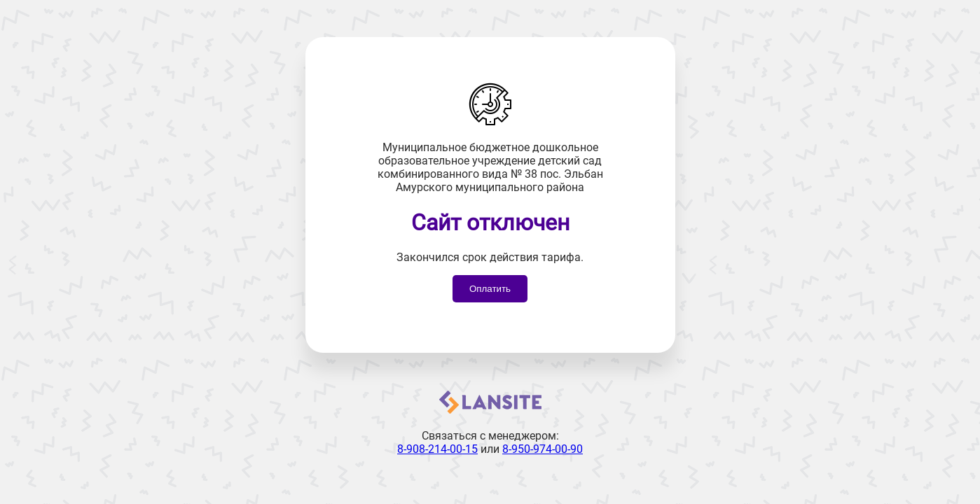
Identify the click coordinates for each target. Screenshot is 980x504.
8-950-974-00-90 (543, 449)
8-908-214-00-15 (437, 449)
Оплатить (490, 289)
